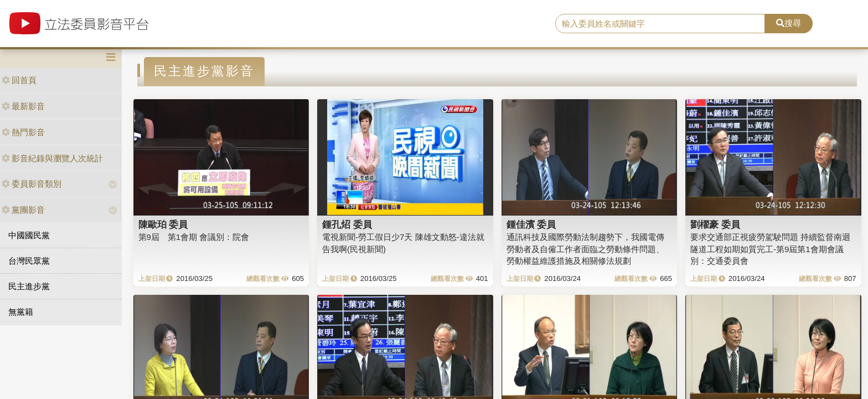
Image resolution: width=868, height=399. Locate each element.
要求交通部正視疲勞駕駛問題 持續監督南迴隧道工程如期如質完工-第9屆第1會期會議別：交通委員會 (770, 249)
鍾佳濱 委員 (531, 224)
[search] (660, 24)
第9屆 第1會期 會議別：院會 (194, 237)
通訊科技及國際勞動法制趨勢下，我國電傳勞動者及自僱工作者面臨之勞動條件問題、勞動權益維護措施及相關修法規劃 (585, 249)
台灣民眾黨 (29, 261)
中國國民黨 (29, 235)
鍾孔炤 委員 (347, 224)
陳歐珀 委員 (163, 224)
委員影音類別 (32, 184)
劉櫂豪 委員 (715, 224)
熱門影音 (23, 132)
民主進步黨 (29, 286)
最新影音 (23, 106)
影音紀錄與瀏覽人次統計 (52, 158)
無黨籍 (21, 312)
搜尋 (789, 23)
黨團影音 (23, 210)
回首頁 (19, 80)
